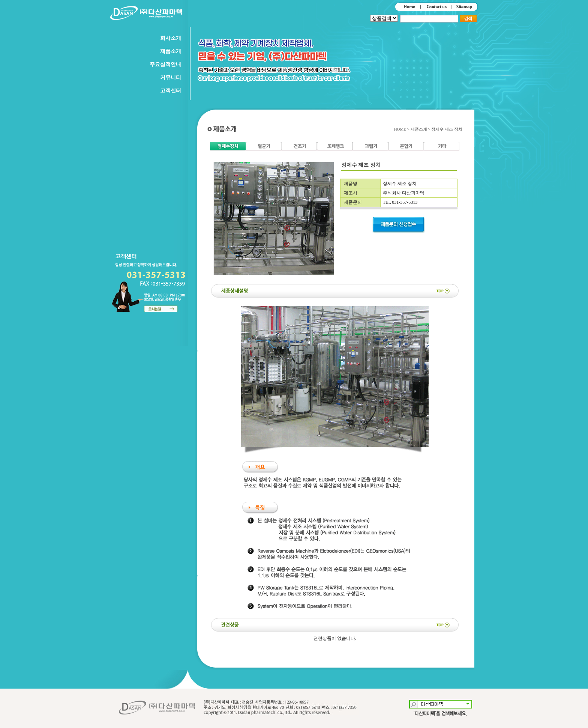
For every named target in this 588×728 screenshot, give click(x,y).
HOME (401, 129)
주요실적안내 (165, 64)
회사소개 (171, 38)
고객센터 (171, 91)
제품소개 (171, 51)
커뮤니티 (171, 77)
